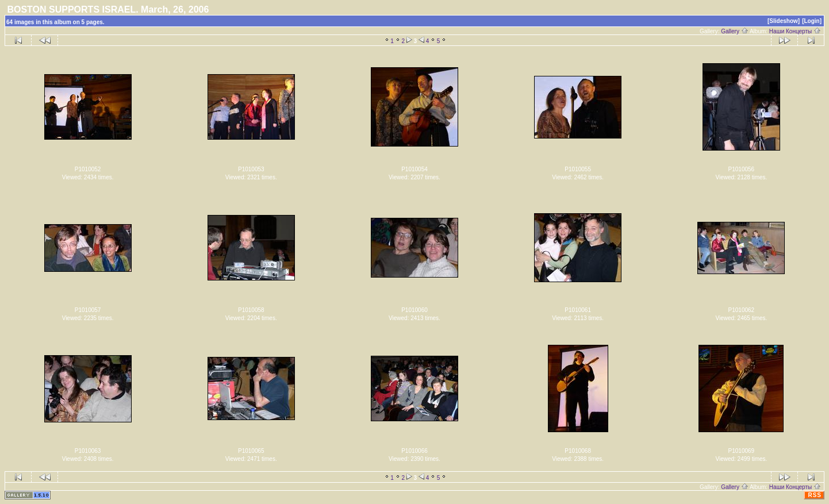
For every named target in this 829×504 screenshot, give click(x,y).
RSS (815, 495)
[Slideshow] (784, 21)
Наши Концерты (795, 31)
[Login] (812, 21)
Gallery (734, 31)
